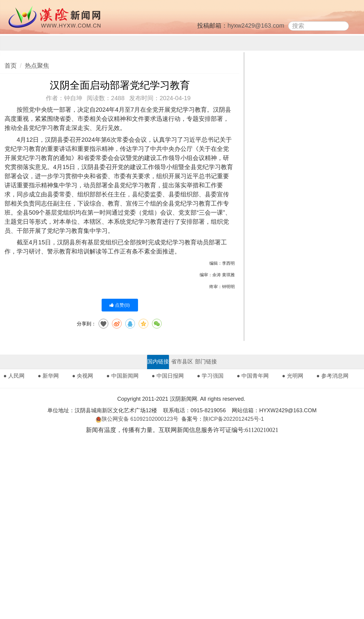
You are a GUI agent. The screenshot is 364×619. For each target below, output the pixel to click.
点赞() (120, 305)
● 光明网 (293, 376)
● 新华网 (48, 376)
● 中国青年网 (253, 376)
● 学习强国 (210, 376)
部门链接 (206, 362)
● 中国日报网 (168, 376)
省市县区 (182, 362)
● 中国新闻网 (123, 376)
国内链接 (158, 362)
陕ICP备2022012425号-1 (236, 419)
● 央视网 (83, 376)
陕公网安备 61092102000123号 (137, 419)
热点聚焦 (37, 66)
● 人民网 (14, 376)
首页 (11, 66)
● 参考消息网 (332, 376)
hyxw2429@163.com (256, 26)
